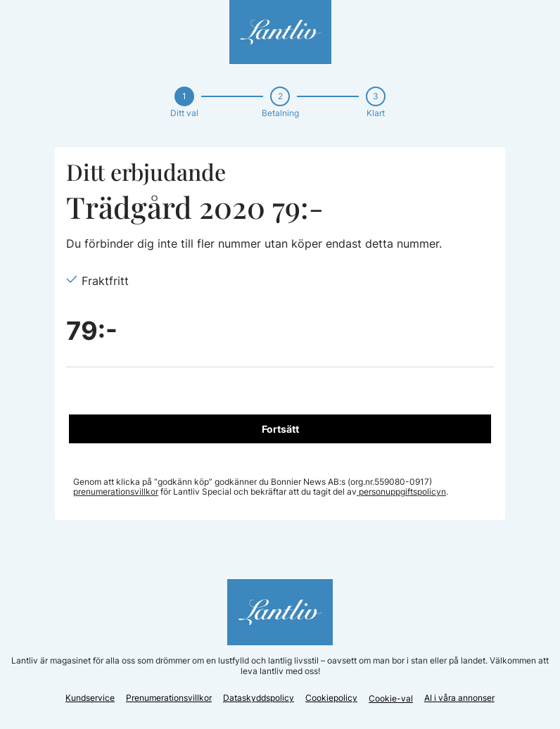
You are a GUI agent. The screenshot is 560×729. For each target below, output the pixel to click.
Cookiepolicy (331, 698)
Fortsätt (280, 429)
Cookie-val (391, 698)
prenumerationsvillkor (116, 492)
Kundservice (90, 698)
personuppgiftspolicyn (401, 492)
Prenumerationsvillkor (169, 698)
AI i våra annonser (459, 698)
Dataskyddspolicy (259, 698)
